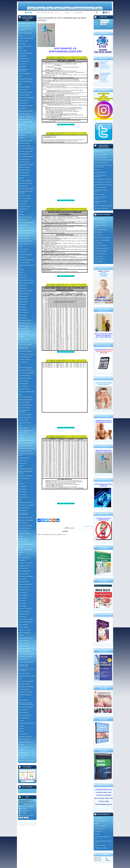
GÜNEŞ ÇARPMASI (24, 249)
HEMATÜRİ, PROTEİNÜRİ (25, 255)
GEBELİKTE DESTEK (24, 236)
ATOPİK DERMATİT (24, 100)
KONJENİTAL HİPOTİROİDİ (26, 400)
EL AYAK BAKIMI (23, 201)
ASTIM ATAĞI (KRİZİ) (24, 87)
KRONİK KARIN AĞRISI (25, 417)
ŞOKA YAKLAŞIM (23, 574)
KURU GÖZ (22, 435)
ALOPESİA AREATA (24, 59)
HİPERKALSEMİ (23, 288)
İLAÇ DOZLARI (98, 243)
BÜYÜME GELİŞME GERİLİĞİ (26, 148)
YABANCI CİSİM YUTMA (25, 638)
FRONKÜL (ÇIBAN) (24, 225)
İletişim (99, 9)
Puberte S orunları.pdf (99, 194)
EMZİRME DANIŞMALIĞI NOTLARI (101, 226)
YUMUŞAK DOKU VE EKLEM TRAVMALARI (26, 670)
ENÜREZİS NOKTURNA (25, 206)
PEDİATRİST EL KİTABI (100, 157)
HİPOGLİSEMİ (22, 307)
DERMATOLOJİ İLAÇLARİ (25, 692)
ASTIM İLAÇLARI (23, 90)
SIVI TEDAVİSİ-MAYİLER (25, 544)
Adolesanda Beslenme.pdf (100, 172)
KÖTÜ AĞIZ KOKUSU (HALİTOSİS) (24, 411)
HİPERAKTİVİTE (23, 278)
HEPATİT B (21, 272)
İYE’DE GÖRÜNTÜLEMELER (26, 354)
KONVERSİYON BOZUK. (25, 405)
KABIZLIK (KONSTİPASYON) (26, 370)
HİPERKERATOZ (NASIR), (25, 291)
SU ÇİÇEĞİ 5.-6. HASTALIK (26, 563)
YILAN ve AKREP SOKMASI (26, 662)
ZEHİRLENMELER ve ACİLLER (102, 237)
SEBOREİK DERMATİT (24, 534)
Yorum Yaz (86, 526)
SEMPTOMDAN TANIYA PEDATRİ (103, 160)
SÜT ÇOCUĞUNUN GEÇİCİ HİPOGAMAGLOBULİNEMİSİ (26, 704)
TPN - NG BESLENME (24, 611)
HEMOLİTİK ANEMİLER (25, 695)
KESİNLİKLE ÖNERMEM (26, 816)
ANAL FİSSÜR (22, 64)
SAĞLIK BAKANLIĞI (100, 845)
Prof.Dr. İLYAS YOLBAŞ (104, 63)
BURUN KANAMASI (24, 143)
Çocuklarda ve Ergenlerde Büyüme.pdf (100, 202)
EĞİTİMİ (104, 276)
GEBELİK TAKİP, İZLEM (25, 233)
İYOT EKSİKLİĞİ (23, 362)
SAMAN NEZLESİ (23, 531)
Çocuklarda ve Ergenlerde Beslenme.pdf (100, 176)
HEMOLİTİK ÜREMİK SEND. (26, 260)
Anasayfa (31, 9)
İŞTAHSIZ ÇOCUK (23, 753)
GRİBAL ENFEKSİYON (24, 244)
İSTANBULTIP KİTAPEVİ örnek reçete (102, 838)
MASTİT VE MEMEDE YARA (26, 443)
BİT (20, 127)
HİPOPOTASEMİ (23, 318)
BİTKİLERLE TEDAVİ (24, 684)
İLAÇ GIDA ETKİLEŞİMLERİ (26, 681)
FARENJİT (21, 214)
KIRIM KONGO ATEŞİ (24, 389)
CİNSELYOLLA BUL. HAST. (26, 151)
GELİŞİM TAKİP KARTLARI (101, 248)
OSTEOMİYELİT (23, 489)
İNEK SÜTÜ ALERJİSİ (24, 339)
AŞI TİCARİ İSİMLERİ (24, 95)
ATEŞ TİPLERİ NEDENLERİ (26, 82)
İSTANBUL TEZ (98, 831)
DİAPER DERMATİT (24, 173)
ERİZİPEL (21, 212)
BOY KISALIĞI (22, 130)
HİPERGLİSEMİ (23, 286)
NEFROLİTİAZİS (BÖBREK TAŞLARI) (25, 472)
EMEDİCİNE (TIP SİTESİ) (101, 848)
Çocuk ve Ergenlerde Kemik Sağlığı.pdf (101, 198)
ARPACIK (21, 731)
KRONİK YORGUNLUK (25, 423)
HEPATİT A (21, 270)
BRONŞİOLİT (22, 135)
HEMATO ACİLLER (24, 700)
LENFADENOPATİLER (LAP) (26, 440)
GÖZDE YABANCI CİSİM (25, 241)
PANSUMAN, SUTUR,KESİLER (26, 505)
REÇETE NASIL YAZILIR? (25, 33)
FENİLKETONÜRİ (23, 755)
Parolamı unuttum (104, 26)
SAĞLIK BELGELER (99, 829)
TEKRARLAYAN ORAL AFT (26, 584)
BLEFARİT (21, 729)
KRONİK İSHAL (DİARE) (25, 415)
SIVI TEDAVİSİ (98, 235)
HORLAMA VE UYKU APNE (26, 687)
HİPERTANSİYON (23, 302)
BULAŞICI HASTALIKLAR (25, 141)
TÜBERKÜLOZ (22, 617)
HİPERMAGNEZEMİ (24, 294)
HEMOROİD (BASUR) (24, 263)
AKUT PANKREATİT (24, 718)
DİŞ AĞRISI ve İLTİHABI (25, 181)
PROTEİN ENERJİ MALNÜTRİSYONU (24, 514)
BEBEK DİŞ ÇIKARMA (24, 119)
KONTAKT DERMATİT (24, 408)
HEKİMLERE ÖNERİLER (25, 26)
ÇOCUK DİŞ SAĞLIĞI (24, 159)
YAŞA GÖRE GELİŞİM (24, 649)
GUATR (21, 246)
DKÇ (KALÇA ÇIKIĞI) (24, 196)
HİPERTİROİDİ (22, 304)
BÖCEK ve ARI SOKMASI (25, 132)
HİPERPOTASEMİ (23, 299)
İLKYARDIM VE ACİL (24, 331)
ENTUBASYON (23, 204)
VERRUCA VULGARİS (24, 630)
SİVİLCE (21, 552)
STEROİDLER (22, 560)
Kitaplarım (67, 9)
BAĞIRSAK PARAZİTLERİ (25, 106)
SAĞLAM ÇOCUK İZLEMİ (25, 526)
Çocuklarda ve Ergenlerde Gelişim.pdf (103, 206)
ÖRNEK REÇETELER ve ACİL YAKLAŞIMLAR (102, 151)
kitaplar (20, 791)
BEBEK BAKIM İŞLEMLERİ (26, 111)
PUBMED (97, 823)
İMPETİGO (21, 336)
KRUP (20, 425)
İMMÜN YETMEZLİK (24, 334)
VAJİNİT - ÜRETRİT (24, 627)
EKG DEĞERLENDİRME (25, 198)
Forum (50, 9)
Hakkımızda (41, 9)
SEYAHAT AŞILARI (24, 747)
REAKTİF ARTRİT (23, 523)
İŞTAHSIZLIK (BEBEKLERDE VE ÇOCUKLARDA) (105, 67)
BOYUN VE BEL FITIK (24, 739)
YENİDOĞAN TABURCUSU (26, 657)
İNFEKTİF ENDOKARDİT (25, 344)
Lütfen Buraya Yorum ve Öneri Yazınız (83, 9)
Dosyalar (58, 9)
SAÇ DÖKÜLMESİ (23, 568)
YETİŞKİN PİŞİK (23, 659)
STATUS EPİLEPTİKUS (24, 558)
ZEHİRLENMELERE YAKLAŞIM (27, 676)
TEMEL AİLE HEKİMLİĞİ (101, 155)
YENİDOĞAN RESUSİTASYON (26, 654)
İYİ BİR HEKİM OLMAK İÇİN (26, 23)
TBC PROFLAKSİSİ (24, 582)
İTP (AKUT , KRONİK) (24, 359)
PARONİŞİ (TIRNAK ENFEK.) (26, 502)
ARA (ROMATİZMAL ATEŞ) (26, 79)
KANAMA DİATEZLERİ (25, 375)
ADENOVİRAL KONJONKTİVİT (27, 723)
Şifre (99, 22)
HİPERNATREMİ (23, 296)
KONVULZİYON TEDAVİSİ (26, 397)
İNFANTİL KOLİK (23, 342)
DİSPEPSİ (21, 178)
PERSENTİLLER (98, 232)
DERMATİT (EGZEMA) (24, 170)
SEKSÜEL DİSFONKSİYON (25, 742)
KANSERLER (22, 758)
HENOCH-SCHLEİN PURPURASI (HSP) (27, 266)
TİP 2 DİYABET (22, 606)
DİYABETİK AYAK (23, 186)
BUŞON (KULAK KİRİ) (24, 146)
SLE (20, 555)
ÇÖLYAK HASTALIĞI (24, 162)
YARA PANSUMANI (24, 646)
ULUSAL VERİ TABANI (100, 821)
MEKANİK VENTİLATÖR (25, 451)
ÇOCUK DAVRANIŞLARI (101, 251)
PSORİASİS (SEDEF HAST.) (25, 517)
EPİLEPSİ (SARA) (23, 209)
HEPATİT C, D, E (23, 275)
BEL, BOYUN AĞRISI (24, 114)
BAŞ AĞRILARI (23, 108)
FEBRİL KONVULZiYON (25, 217)
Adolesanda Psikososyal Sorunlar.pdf (103, 185)
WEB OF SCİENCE (99, 818)
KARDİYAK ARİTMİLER (25, 378)
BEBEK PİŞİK (22, 124)
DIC (20, 697)
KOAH (20, 394)
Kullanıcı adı (97, 20)
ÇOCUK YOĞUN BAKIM (101, 246)
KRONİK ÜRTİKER (23, 420)
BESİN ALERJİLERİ (24, 712)
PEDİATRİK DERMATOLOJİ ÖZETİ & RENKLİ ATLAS (103, 166)
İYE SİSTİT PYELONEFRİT (25, 351)
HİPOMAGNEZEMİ (23, 312)
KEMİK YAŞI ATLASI (100, 259)
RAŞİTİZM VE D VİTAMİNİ (26, 520)
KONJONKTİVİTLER (24, 402)
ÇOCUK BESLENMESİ (100, 223)
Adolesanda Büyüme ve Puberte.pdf (103, 182)
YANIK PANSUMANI (24, 641)
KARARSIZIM (23, 811)
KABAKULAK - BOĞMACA (26, 368)
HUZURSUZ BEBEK (24, 326)
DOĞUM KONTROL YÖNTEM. (26, 189)
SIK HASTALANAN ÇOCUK (26, 707)
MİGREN (21, 466)
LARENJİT (21, 438)
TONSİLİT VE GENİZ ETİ (25, 608)
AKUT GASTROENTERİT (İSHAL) (25, 47)
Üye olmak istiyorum (104, 27)
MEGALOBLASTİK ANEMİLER (27, 448)
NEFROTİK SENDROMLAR (26, 476)
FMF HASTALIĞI (23, 220)
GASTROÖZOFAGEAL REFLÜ (26, 230)
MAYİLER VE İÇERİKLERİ (25, 446)
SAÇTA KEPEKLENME (24, 571)
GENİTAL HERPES (23, 239)
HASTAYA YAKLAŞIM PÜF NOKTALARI (25, 29)
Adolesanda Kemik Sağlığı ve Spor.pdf (101, 191)
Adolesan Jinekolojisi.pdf (100, 187)
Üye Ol (38, 12)
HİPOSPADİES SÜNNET (25, 320)
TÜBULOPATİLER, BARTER (26, 619)
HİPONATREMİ (23, 315)
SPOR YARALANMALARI (25, 736)
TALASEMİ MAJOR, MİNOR (26, 576)
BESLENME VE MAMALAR (26, 116)
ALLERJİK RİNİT (23, 56)
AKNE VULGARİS (23, 41)
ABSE (20, 36)
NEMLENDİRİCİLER (24, 478)
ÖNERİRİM (23, 809)
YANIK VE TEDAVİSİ (24, 643)
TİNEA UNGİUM (23, 598)
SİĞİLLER (21, 547)
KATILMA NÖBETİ (23, 384)
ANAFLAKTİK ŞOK (24, 61)
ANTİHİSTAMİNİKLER (24, 74)
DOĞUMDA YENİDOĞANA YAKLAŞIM (26, 192)
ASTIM (20, 84)
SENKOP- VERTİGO (24, 539)
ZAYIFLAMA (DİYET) (24, 673)
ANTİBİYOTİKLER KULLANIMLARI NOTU (100, 219)
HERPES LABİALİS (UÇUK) (26, 283)
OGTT (20, 481)
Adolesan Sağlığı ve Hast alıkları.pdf (103, 179)
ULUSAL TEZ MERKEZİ (100, 826)
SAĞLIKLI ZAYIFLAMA (25, 715)
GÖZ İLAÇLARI (23, 734)
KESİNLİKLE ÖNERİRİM (26, 807)
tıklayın (65, 534)
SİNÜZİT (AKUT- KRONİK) (25, 550)
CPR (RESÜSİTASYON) (25, 154)
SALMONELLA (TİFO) (24, 528)
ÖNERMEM (23, 813)
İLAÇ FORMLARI (23, 328)
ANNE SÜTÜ (22, 750)
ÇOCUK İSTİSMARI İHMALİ (26, 157)
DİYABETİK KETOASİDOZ (25, 183)
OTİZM (20, 500)
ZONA (20, 679)
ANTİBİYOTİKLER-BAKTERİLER (24, 70)
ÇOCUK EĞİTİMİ (99, 262)
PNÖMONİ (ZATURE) (24, 508)
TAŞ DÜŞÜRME (23, 579)
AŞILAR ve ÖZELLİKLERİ (25, 92)
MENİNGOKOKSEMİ (24, 458)
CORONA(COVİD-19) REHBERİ (27, 761)
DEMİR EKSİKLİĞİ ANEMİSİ (26, 165)
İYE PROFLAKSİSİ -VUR (25, 357)
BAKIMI (104, 273)
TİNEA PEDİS (22, 600)
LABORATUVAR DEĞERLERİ (102, 240)
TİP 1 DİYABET (22, 603)
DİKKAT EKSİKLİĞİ (24, 175)
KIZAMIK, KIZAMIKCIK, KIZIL (27, 392)
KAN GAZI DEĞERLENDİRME (26, 373)
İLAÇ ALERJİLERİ (23, 710)
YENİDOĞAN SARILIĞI (25, 651)
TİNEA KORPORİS (23, 595)
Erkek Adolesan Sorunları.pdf (101, 208)
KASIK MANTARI (23, 381)
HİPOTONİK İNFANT (24, 323)
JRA (20, 365)
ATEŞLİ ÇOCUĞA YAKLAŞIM (26, 98)
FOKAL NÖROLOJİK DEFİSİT (26, 222)
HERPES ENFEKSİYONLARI (26, 280)
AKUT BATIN (22, 44)
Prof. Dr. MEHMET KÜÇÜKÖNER (105, 74)
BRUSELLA (22, 138)
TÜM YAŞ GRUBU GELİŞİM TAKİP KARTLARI (104, 384)
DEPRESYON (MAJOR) (24, 167)
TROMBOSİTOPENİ (24, 614)
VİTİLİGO (21, 635)
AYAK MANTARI (23, 103)
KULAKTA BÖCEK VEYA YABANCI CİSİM (25, 432)
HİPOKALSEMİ (23, 310)
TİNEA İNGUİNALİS (24, 590)
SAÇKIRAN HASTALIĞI (25, 566)
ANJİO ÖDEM (22, 67)
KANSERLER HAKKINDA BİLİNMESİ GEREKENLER (104, 79)
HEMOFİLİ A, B (23, 257)
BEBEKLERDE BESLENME (25, 122)
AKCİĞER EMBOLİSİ (24, 689)
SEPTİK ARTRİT (23, 542)
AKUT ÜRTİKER (23, 51)
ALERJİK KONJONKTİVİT (25, 53)
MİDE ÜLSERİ (22, 463)
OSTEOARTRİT (23, 486)
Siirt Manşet (97, 834)
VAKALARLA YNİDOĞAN (101, 163)
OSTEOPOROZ (22, 492)
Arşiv (92, 526)
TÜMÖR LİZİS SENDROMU (26, 622)
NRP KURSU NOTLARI (100, 230)
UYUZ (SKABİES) (23, 625)
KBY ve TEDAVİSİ (23, 386)
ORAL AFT (21, 484)
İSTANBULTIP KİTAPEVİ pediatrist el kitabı (103, 842)
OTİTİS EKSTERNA (24, 497)
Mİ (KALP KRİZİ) (23, 461)
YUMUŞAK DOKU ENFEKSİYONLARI (24, 666)
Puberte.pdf (97, 170)
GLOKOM (21, 726)
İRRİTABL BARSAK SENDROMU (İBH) (24, 348)
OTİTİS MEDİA (22, 494)
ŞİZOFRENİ (22, 745)
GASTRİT (21, 228)
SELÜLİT (21, 536)
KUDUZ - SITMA (23, 428)
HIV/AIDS (21, 720)
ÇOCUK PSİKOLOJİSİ (100, 254)
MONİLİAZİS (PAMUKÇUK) (26, 469)
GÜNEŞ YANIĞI (23, 252)
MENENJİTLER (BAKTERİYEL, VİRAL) (27, 455)
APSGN (20, 76)
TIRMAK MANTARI (24, 587)
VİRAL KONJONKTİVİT (25, 633)
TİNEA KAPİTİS (23, 592)
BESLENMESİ (104, 274)
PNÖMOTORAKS (23, 510)
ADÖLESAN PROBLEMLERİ (26, 38)
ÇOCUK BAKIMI (99, 256)
